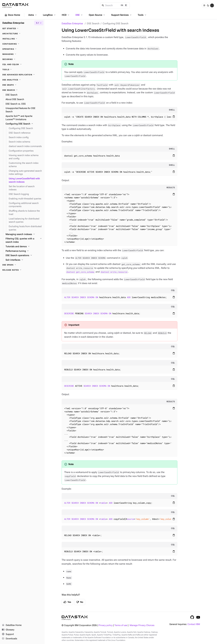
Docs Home (12, 15)
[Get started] (22, 29)
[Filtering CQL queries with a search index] (24, 240)
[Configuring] (22, 44)
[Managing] (22, 54)
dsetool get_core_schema (80, 272)
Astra (33, 15)
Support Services (122, 15)
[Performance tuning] (24, 251)
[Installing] (22, 39)
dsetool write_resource (114, 272)
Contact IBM (194, 624)
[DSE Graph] (22, 85)
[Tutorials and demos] (24, 247)
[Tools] (22, 70)
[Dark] (208, 5)
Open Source (97, 15)
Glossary (8, 630)
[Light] (204, 5)
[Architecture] (22, 34)
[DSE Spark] (22, 265)
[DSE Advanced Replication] (22, 75)
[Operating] (22, 49)
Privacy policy (106, 625)
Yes (67, 602)
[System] (212, 5)
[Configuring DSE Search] (24, 124)
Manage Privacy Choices (142, 625)
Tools (142, 15)
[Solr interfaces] (24, 260)
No (80, 602)
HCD (66, 15)
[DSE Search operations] (24, 256)
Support (8, 634)
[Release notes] (22, 270)
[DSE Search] (22, 90)
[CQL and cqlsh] (22, 64)
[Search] (115, 5)
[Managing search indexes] (24, 234)
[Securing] (22, 59)
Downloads (9, 639)
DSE (79, 15)
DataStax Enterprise (72, 23)
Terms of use (121, 625)
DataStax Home (12, 625)
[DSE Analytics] (22, 80)
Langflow (50, 15)
